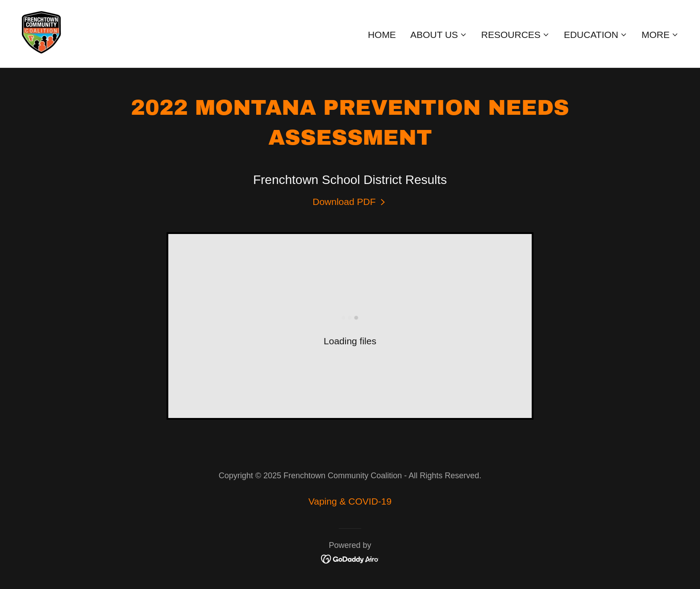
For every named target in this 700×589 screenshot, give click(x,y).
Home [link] (382, 35)
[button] (439, 35)
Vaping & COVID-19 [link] (350, 501)
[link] (42, 33)
